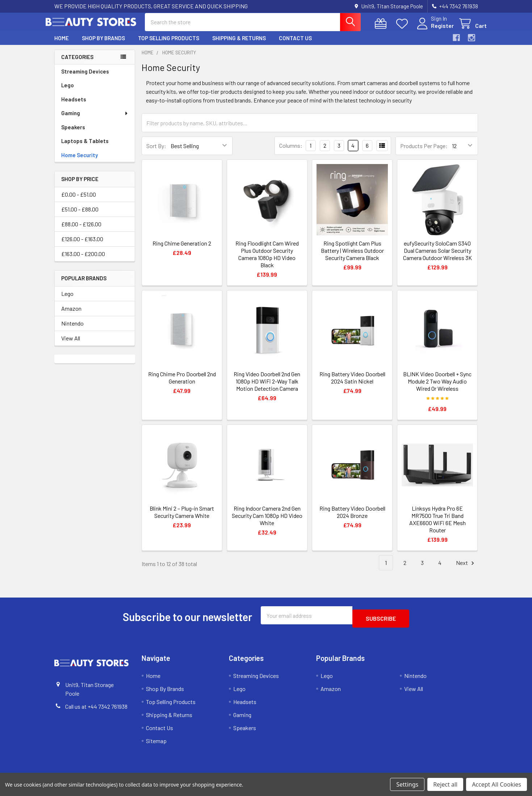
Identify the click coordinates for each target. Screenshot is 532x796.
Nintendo (72, 330)
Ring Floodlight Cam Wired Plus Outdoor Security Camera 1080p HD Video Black (267, 261)
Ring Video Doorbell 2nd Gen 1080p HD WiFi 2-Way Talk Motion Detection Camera (267, 388)
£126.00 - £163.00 (82, 245)
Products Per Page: (424, 152)
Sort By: (156, 152)
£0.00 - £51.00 (79, 201)
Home (62, 45)
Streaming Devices (85, 78)
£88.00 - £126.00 (81, 231)
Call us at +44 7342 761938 (96, 710)
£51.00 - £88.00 (80, 216)
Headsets (74, 106)
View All (71, 345)
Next (466, 569)
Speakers (73, 134)
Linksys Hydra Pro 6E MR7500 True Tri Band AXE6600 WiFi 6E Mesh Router (437, 526)
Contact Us (295, 45)
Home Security (79, 162)
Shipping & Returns (239, 45)
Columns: (291, 152)
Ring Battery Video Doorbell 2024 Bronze (352, 518)
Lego (68, 92)
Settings (407, 784)
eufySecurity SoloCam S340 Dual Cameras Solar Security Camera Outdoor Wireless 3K (437, 257)
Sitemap (156, 744)
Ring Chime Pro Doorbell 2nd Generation (182, 384)
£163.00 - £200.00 (83, 260)
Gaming (95, 120)
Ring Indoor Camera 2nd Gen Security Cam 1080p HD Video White (267, 522)
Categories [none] (77, 63)
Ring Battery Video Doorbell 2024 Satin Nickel (352, 384)
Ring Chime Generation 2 (182, 250)
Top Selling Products (169, 45)
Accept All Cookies (497, 784)
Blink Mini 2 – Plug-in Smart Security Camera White (182, 518)
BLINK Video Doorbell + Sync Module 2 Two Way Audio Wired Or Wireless (437, 388)
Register (434, 30)
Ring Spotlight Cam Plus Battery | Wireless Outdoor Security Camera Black (352, 257)
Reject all (445, 784)
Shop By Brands (103, 45)
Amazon (71, 315)
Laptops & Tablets (85, 147)
